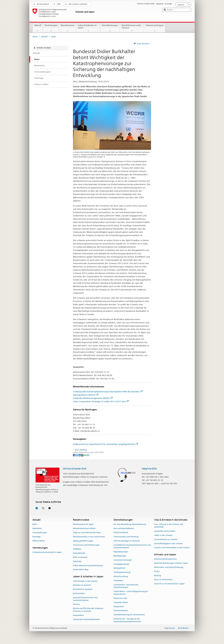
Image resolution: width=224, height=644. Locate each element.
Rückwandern (79, 593)
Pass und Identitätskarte (124, 529)
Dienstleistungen (110, 28)
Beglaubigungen (121, 552)
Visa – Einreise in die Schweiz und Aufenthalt (169, 526)
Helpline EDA (149, 469)
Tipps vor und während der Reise (87, 533)
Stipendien (118, 581)
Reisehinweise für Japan (83, 524)
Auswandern (78, 615)
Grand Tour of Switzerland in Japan (169, 584)
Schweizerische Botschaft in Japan (47, 552)
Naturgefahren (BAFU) (86, 395)
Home (35, 37)
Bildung (158, 576)
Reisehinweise (68, 28)
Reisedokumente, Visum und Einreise (89, 537)
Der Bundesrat (43, 4)
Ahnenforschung (121, 576)
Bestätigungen (120, 556)
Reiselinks (77, 561)
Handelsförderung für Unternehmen (129, 615)
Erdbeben (77, 549)
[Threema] (82, 455)
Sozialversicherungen (123, 560)
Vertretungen (51, 28)
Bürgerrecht (119, 607)
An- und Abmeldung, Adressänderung (130, 524)
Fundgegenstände (121, 564)
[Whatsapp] (85, 455)
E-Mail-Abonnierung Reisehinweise (88, 566)
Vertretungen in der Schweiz (85, 581)
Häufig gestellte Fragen (83, 541)
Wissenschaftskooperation (165, 559)
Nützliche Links (120, 598)
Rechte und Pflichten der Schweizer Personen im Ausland (88, 610)
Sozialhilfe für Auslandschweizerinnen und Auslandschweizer (132, 546)
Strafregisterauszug (122, 572)
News (35, 524)
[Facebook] (74, 455)
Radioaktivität (79, 553)
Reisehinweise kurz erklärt (84, 529)
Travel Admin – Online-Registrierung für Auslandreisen (131, 593)
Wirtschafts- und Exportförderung (169, 567)
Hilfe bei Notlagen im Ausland (127, 541)
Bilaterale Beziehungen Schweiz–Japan (171, 563)
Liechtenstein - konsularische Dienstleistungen (126, 586)
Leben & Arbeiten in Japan (88, 28)
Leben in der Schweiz (163, 535)
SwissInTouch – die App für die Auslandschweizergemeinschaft (127, 620)
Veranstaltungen (40, 533)
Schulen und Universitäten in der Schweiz (172, 548)
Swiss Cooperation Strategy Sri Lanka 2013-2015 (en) (101, 401)
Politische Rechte (121, 533)
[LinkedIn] (80, 455)
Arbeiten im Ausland (82, 585)
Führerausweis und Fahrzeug (126, 537)
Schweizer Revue (121, 602)
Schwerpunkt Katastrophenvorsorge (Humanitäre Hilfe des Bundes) (108, 392)
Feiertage (36, 537)
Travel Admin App (81, 570)
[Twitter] (77, 455)
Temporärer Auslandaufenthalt (86, 619)
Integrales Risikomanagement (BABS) (93, 398)
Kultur (157, 571)
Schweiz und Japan (155, 28)
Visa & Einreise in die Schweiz (132, 28)
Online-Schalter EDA (75, 469)
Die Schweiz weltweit (78, 4)
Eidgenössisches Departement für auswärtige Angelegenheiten (105, 444)
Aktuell (38, 28)
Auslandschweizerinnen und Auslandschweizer (85, 599)
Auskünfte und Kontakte (165, 531)
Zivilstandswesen (121, 611)
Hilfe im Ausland (80, 557)
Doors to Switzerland (163, 580)
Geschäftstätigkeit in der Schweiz (168, 544)
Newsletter (37, 529)
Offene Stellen (39, 541)
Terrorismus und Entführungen (86, 545)
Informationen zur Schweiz (166, 539)
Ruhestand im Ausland (83, 589)
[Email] (88, 455)
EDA (59, 4)
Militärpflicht (119, 568)
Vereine (76, 604)
